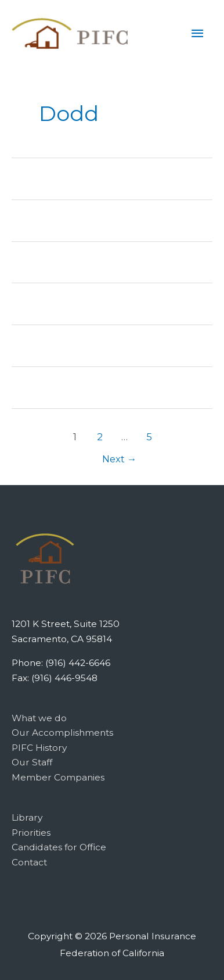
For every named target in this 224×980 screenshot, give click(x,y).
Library (27, 817)
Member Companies (58, 777)
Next (120, 459)
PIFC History (39, 748)
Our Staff (32, 762)
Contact (29, 862)
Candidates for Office (59, 847)
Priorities (31, 833)
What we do (39, 718)
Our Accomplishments (62, 733)
